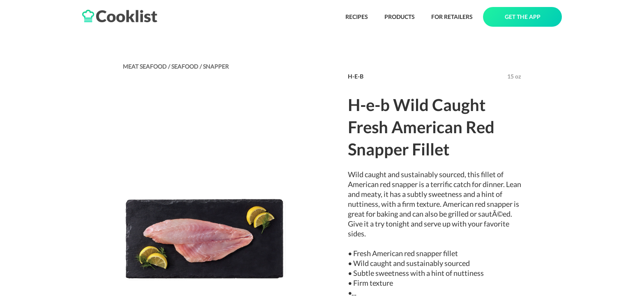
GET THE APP (523, 17)
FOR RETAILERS (452, 17)
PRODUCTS (400, 17)
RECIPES (357, 17)
